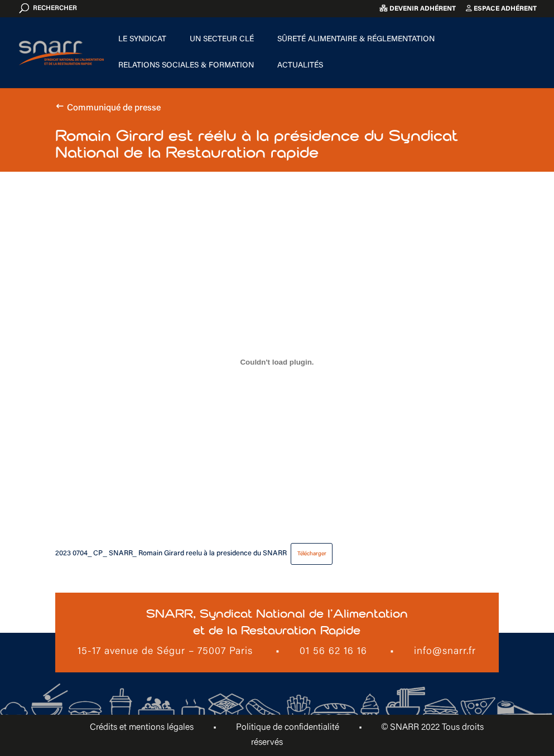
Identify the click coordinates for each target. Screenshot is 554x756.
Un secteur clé (222, 40)
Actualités (300, 66)
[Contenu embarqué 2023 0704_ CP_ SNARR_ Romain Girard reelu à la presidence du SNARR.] (277, 362)
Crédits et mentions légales (142, 728)
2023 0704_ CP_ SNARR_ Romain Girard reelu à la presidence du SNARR (171, 554)
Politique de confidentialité (288, 728)
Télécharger (312, 554)
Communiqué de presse (114, 108)
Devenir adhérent (418, 9)
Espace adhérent (501, 9)
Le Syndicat (142, 40)
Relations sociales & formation (186, 66)
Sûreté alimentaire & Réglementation (356, 40)
